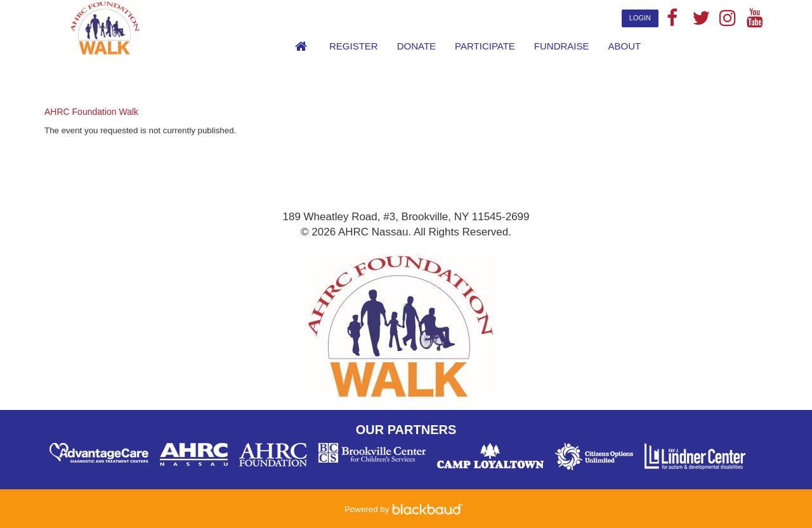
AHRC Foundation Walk (91, 112)
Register (354, 46)
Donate (416, 46)
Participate (485, 46)
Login (640, 18)
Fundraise (562, 46)
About (625, 46)
